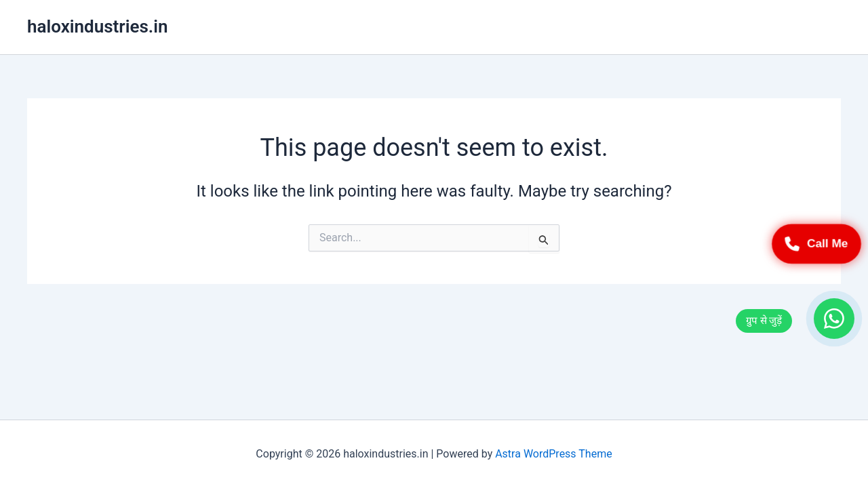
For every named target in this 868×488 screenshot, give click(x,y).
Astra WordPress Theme (553, 454)
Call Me (817, 244)
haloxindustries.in (98, 26)
